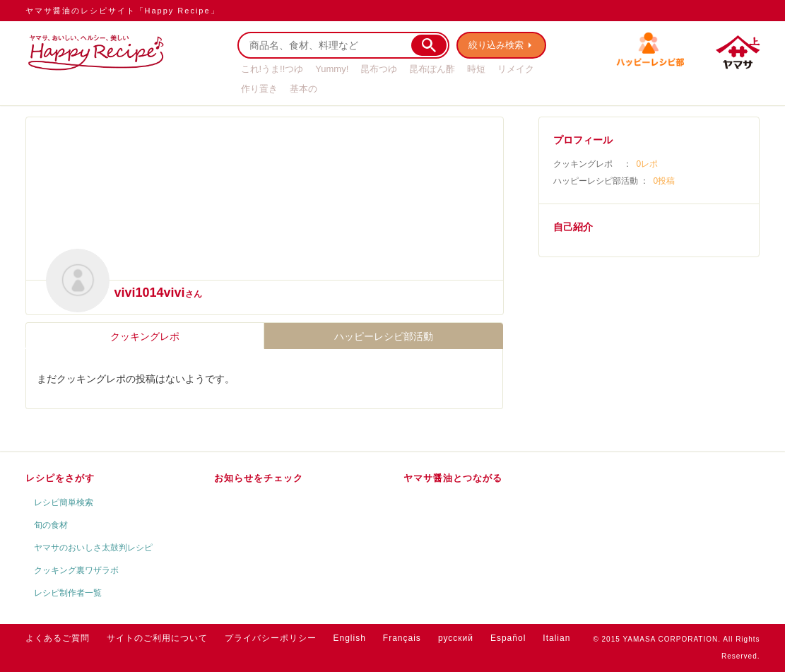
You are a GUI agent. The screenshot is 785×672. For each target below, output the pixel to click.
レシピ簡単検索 (64, 502)
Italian (556, 638)
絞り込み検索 (496, 45)
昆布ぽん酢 (432, 69)
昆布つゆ (379, 69)
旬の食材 (51, 525)
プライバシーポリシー (271, 638)
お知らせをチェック (259, 478)
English (350, 638)
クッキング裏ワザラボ (76, 570)
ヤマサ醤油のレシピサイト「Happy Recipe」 (123, 11)
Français (402, 638)
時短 (476, 69)
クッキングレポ (145, 336)
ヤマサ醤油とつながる (453, 478)
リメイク (516, 69)
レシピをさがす (60, 478)
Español (508, 638)
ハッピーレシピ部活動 (384, 336)
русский (456, 638)
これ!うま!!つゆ (272, 69)
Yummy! (332, 69)
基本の (303, 89)
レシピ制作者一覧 (68, 593)
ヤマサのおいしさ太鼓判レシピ (93, 548)
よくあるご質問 (58, 638)
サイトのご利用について (157, 638)
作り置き (259, 89)
